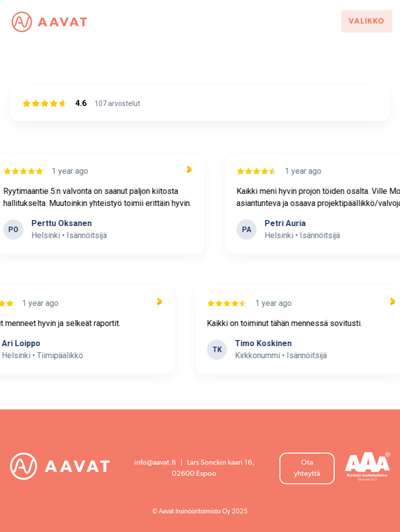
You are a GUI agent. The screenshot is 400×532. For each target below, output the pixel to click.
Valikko (367, 21)
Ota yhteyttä (307, 468)
